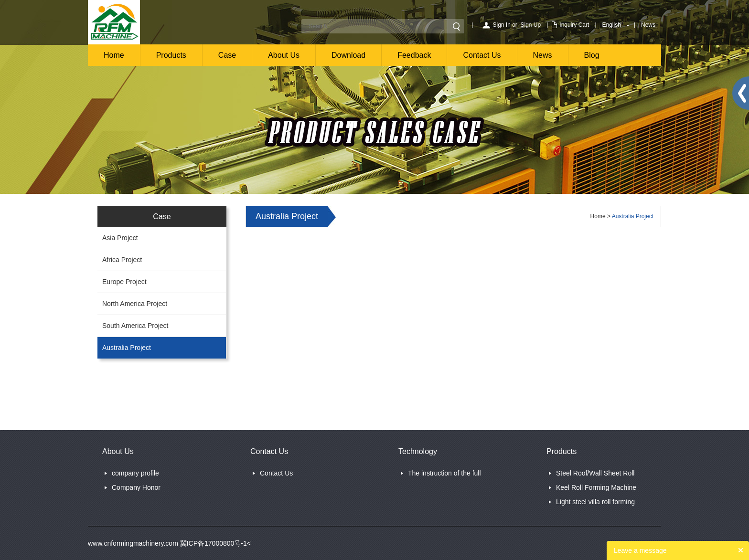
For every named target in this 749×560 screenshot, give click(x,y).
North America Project (135, 304)
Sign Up (531, 25)
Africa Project (122, 260)
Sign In (501, 25)
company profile (135, 473)
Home (114, 55)
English (612, 25)
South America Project (135, 326)
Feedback (414, 55)
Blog (592, 55)
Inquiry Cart (574, 25)
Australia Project (127, 348)
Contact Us (482, 55)
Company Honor (136, 487)
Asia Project (120, 238)
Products (171, 55)
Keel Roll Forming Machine (596, 487)
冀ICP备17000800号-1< (214, 543)
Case (227, 55)
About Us (284, 55)
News (648, 25)
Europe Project (124, 282)
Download (348, 55)
